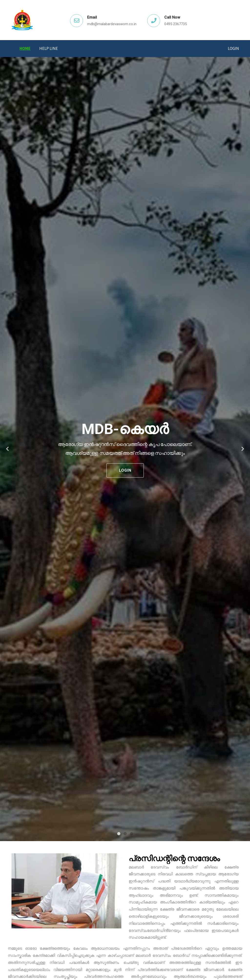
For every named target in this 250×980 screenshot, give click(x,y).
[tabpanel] (125, 449)
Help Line (49, 48)
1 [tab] (119, 834)
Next (243, 449)
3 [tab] (131, 834)
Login (233, 48)
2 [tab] (125, 834)
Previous (7, 449)
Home (25, 48)
